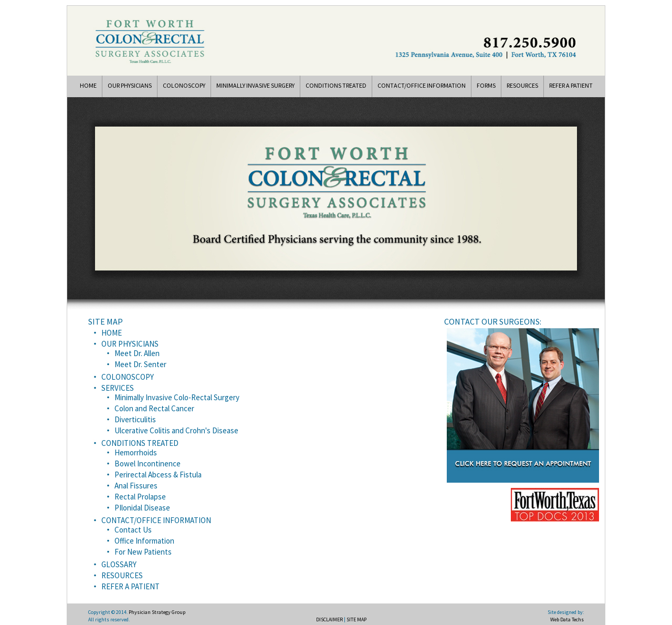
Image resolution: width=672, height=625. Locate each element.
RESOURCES (522, 85)
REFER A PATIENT (571, 85)
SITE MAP (356, 619)
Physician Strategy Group (157, 612)
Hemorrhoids (136, 452)
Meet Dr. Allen (137, 353)
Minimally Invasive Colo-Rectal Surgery (177, 397)
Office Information (144, 541)
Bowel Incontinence (148, 463)
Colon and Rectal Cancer (154, 408)
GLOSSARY (119, 564)
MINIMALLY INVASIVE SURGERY (255, 85)
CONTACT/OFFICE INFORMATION (422, 85)
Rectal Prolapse (140, 497)
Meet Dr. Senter (140, 364)
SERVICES (118, 388)
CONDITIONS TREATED (336, 85)
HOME (88, 85)
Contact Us (133, 530)
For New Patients (143, 552)
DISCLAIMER (329, 619)
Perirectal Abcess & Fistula (158, 475)
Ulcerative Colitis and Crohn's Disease (176, 430)
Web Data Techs (567, 619)
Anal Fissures (136, 486)
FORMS (486, 85)
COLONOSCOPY (184, 85)
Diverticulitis (135, 419)
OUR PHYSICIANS (130, 85)
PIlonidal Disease (142, 508)
